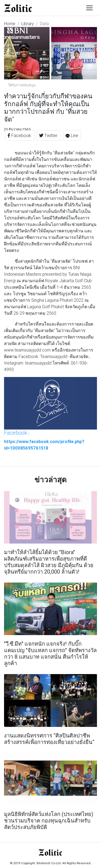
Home (10, 24)
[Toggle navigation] (89, 8)
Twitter (49, 135)
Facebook (20, 135)
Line (72, 135)
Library (28, 24)
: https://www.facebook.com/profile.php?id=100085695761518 (44, 440)
